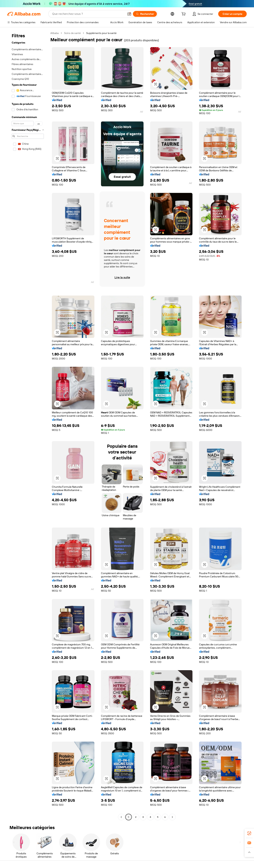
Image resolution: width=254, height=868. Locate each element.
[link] (249, 833)
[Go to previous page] (121, 817)
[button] (129, 14)
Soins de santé (72, 33)
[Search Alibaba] (88, 14)
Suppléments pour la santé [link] (101, 33)
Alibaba (55, 33)
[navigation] (28, 426)
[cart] (184, 14)
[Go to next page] (172, 817)
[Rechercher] (145, 14)
